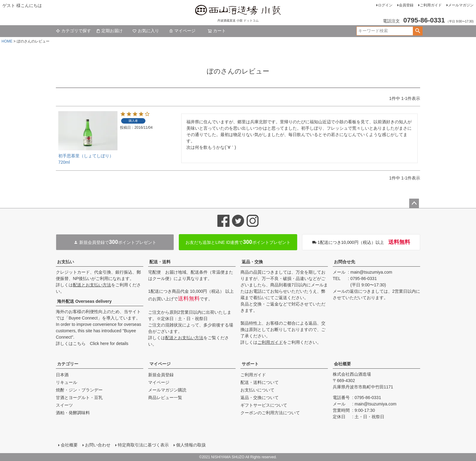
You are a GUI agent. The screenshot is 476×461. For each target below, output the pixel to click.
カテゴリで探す (73, 31)
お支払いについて (257, 390)
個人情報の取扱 (191, 445)
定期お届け (109, 31)
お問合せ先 (345, 262)
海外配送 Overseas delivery (84, 301)
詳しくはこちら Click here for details (92, 343)
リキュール (66, 382)
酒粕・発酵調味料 (73, 413)
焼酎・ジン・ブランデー (79, 390)
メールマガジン (461, 5)
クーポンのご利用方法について (270, 413)
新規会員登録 (161, 375)
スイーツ (64, 405)
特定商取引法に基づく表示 (143, 445)
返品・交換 (252, 262)
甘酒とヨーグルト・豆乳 (79, 398)
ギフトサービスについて (264, 405)
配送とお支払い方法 (92, 285)
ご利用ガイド (431, 5)
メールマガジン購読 (167, 390)
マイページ (182, 31)
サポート (250, 364)
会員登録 (406, 5)
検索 (418, 31)
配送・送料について (260, 382)
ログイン (385, 5)
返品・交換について (260, 398)
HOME (7, 41)
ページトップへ (414, 203)
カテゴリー (68, 364)
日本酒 (62, 375)
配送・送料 (160, 262)
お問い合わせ (98, 445)
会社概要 (342, 364)
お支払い (66, 262)
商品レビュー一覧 (165, 398)
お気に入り (146, 31)
